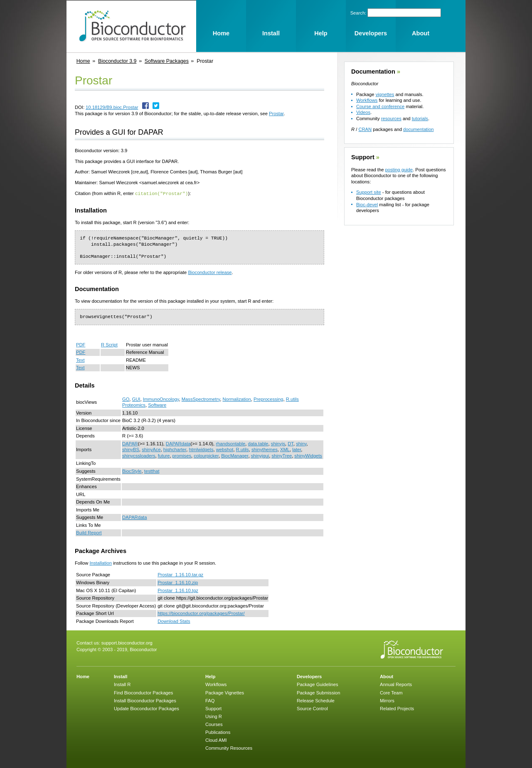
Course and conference (380, 106)
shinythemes (265, 449)
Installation (101, 563)
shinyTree (282, 455)
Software (157, 405)
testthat (152, 471)
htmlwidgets (201, 449)
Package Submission (318, 692)
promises (182, 455)
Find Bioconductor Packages (143, 692)
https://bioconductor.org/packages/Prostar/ (201, 613)
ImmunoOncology (161, 399)
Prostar (276, 114)
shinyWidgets (308, 455)
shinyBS (131, 449)
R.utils (243, 449)
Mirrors (387, 700)
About (387, 676)
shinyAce (151, 449)
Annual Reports (396, 684)
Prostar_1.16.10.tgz (178, 590)
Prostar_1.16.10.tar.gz (180, 574)
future (164, 455)
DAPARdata (178, 443)
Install (121, 676)
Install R (122, 684)
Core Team (391, 692)
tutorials (420, 119)
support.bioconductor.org (127, 642)
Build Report (89, 532)
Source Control (312, 708)
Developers (309, 676)
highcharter (175, 449)
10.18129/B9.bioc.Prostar (112, 107)
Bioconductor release (210, 272)
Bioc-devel (367, 205)
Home (83, 61)
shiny (301, 443)
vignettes (385, 94)
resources (391, 119)
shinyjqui (260, 455)
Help (210, 676)
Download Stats (174, 621)
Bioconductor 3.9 (117, 61)
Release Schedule (316, 700)
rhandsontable (230, 443)
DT (291, 443)
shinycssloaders (139, 455)
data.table (258, 443)
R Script (109, 344)
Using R (214, 716)
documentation (418, 129)
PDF (81, 344)
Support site (369, 192)
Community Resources (229, 748)
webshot (225, 449)
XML (285, 449)
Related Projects (397, 708)
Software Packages (167, 61)
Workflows (367, 100)
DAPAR (130, 443)
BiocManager (235, 455)
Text (80, 360)
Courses (214, 724)
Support (363, 157)
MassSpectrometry (201, 399)
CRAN (365, 129)
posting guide (399, 170)
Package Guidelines (318, 684)
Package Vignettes (225, 692)
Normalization (236, 399)
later (297, 449)
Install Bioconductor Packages (145, 700)
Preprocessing (268, 399)
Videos (363, 112)
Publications (218, 732)
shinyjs (278, 443)
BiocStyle (132, 471)
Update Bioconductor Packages (147, 708)
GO (126, 399)
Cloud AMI (216, 740)
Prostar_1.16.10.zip (178, 582)
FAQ (210, 700)
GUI (136, 399)
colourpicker (206, 455)
